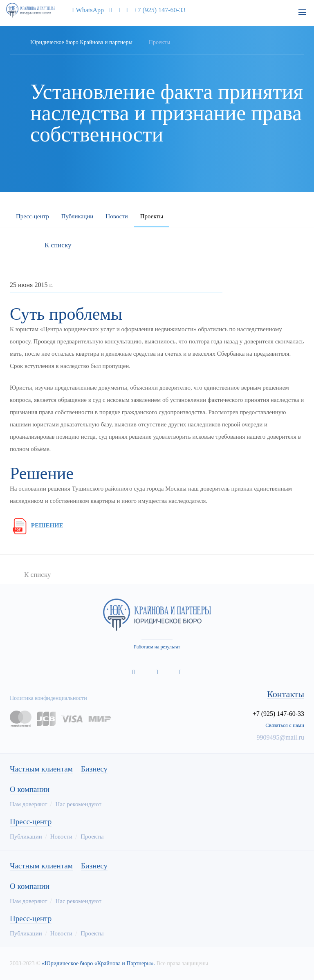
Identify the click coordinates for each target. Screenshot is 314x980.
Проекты (152, 216)
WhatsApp (86, 10)
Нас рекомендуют (78, 804)
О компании (30, 789)
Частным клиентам (41, 769)
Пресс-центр (33, 216)
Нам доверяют (28, 804)
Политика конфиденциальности (48, 698)
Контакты (286, 694)
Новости (117, 216)
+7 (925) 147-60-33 (160, 10)
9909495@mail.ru (281, 737)
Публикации (77, 216)
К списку (58, 245)
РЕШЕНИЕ (37, 525)
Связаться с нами (285, 725)
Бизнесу (94, 769)
